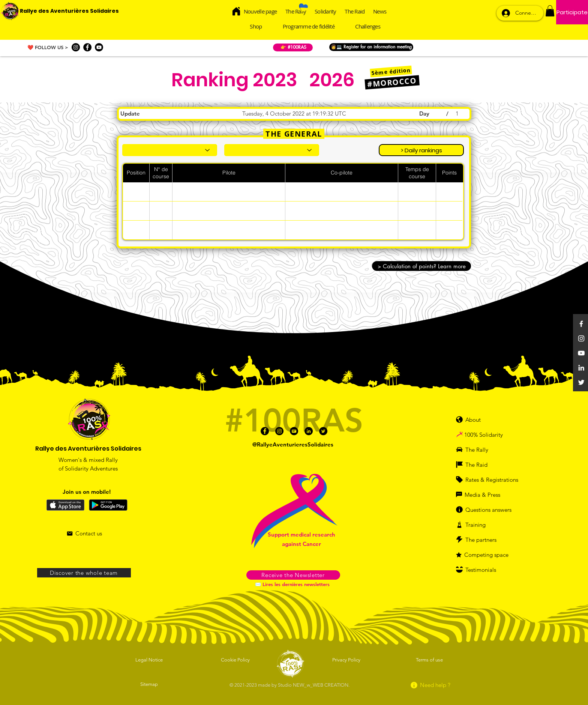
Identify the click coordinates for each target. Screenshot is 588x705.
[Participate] (572, 12)
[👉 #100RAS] (293, 47)
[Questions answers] (491, 510)
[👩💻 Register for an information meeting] (371, 47)
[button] (550, 11)
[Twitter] (581, 382)
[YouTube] (581, 353)
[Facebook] (87, 47)
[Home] (236, 11)
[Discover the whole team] (84, 573)
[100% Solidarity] (492, 434)
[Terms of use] (430, 660)
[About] (476, 419)
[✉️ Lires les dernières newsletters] (293, 584)
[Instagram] (76, 47)
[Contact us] (84, 534)
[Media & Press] (483, 495)
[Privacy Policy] (347, 660)
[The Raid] (481, 464)
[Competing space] (489, 555)
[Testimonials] (485, 570)
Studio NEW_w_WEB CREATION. (314, 685)
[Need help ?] (430, 685)
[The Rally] (481, 449)
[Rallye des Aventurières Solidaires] (69, 11)
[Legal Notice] (150, 660)
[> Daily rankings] (421, 150)
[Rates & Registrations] (489, 480)
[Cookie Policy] (236, 660)
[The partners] (485, 540)
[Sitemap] (150, 684)
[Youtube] (99, 47)
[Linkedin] (581, 368)
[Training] (483, 525)
